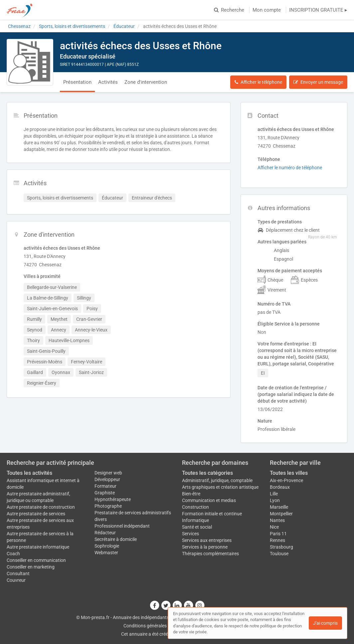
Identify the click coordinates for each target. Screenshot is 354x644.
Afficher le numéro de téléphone (290, 168)
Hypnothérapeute (113, 499)
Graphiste (105, 493)
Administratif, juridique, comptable (217, 480)
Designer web (108, 473)
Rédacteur (105, 533)
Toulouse (279, 554)
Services (190, 534)
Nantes (277, 520)
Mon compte (267, 10)
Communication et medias (209, 500)
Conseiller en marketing (31, 567)
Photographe (108, 506)
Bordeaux (280, 487)
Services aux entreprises (207, 540)
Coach (13, 554)
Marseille (279, 507)
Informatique (195, 520)
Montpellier (281, 514)
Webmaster (106, 553)
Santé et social (197, 527)
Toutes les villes (289, 473)
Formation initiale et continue (212, 514)
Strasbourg (281, 547)
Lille (274, 494)
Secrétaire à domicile (116, 539)
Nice (274, 527)
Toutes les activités (29, 473)
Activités (108, 82)
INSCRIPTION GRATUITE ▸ (318, 10)
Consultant (18, 574)
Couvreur (16, 580)
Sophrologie (107, 546)
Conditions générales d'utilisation (157, 626)
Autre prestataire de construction (41, 507)
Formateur (105, 486)
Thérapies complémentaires (210, 554)
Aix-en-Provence (286, 480)
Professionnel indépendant (122, 526)
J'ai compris (325, 623)
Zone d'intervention (146, 82)
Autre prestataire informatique (38, 547)
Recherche (229, 10)
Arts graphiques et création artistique (220, 487)
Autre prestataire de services (36, 514)
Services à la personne (205, 547)
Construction (195, 507)
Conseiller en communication (36, 560)
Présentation (77, 82)
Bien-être (191, 494)
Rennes (277, 540)
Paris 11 (278, 534)
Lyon (275, 500)
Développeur (107, 479)
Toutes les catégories (207, 473)
